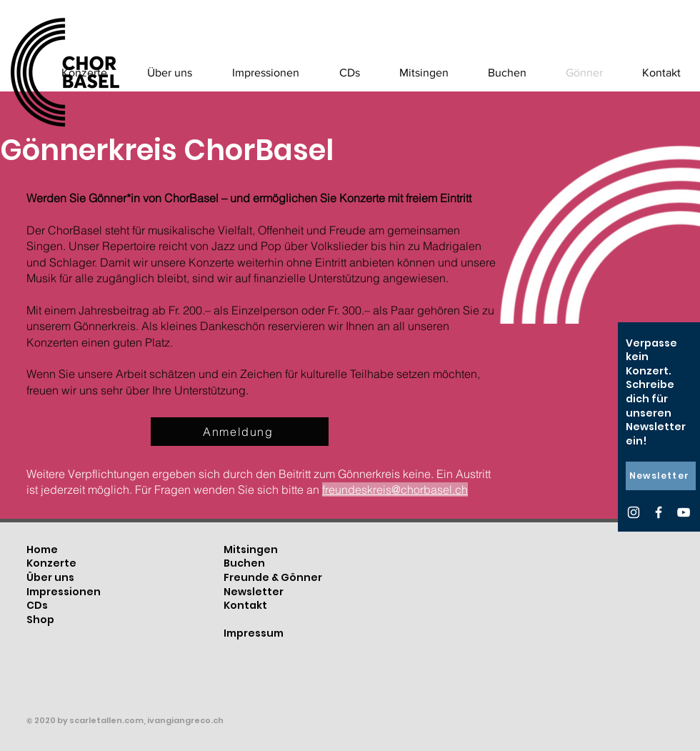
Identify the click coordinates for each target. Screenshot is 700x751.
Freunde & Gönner (273, 577)
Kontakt (245, 605)
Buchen (244, 563)
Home (42, 549)
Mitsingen (251, 549)
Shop (40, 620)
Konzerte (51, 563)
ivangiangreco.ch (185, 720)
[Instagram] (634, 512)
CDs (37, 605)
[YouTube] (684, 512)
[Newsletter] (661, 476)
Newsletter (254, 592)
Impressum (254, 633)
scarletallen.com (106, 720)
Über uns (50, 577)
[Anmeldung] (240, 432)
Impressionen (64, 592)
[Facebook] (659, 512)
